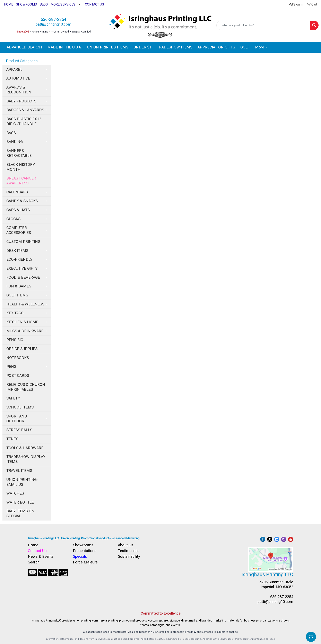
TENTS (12, 439)
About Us (126, 545)
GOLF (245, 47)
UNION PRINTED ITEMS (108, 47)
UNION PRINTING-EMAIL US (22, 482)
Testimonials (129, 551)
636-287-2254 (53, 19)
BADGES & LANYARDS (25, 110)
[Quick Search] (263, 25)
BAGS (11, 133)
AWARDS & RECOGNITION (19, 90)
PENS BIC (15, 340)
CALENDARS (17, 192)
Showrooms (83, 545)
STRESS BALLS (19, 430)
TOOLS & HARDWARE (25, 448)
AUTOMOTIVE (18, 78)
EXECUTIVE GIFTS (22, 268)
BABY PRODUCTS (21, 101)
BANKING (15, 142)
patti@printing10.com (53, 24)
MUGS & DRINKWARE (25, 331)
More (261, 47)
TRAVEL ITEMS (19, 471)
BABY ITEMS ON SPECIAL (20, 514)
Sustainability (129, 556)
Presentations (85, 551)
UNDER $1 (142, 47)
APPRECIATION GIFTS (216, 47)
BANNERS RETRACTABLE (19, 153)
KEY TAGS (15, 313)
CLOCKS (13, 219)
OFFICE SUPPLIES (22, 349)
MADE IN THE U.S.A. (64, 47)
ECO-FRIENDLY (19, 259)
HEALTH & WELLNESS (25, 304)
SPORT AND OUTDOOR (17, 419)
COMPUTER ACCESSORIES (19, 230)
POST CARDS (18, 376)
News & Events (41, 556)
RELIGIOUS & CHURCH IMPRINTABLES (26, 387)
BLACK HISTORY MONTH (21, 167)
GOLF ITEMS (17, 295)
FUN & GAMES (19, 286)
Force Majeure (85, 562)
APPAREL (14, 70)
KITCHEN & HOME (22, 322)
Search (34, 562)
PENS (11, 367)
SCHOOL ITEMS (20, 407)
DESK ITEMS (17, 251)
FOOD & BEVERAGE (23, 277)
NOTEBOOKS (18, 358)
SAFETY (13, 398)
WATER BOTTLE (20, 502)
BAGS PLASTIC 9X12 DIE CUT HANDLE (24, 121)
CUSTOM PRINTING (23, 242)
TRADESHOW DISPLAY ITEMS (26, 459)
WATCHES (15, 493)
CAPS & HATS (18, 210)
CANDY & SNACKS (22, 201)
